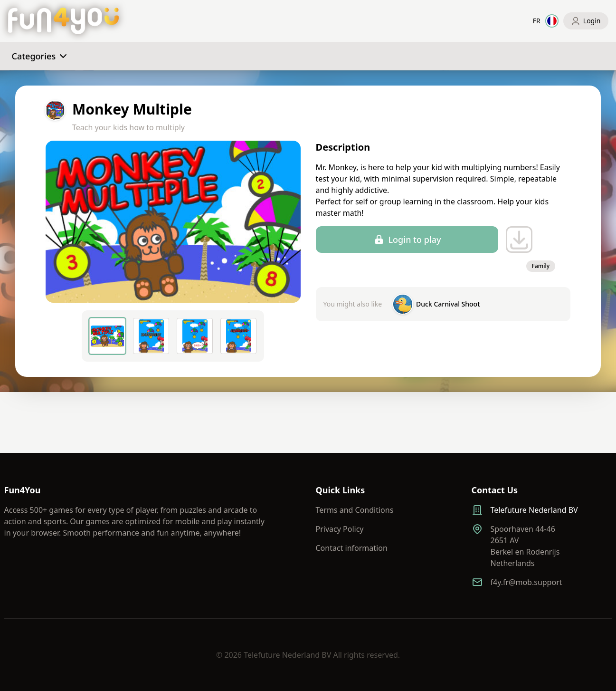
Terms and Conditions (355, 510)
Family (541, 266)
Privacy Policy (340, 529)
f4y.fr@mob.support (526, 582)
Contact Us (495, 490)
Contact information (352, 548)
